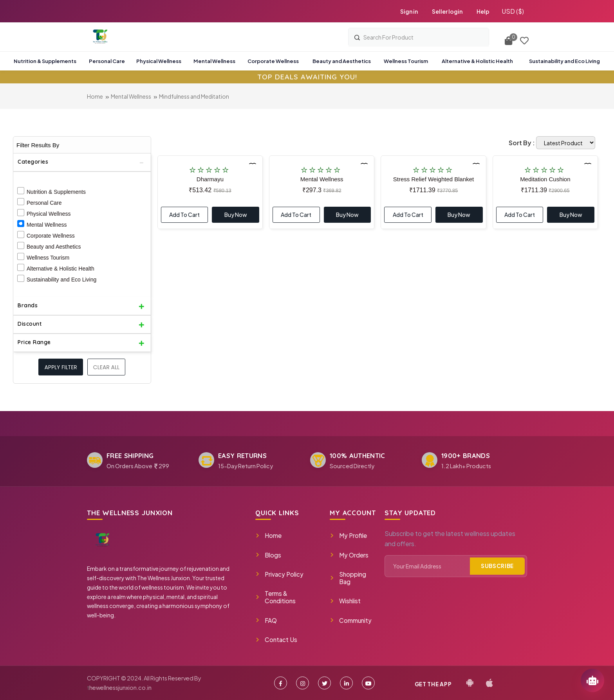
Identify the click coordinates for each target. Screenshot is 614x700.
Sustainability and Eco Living (61, 280)
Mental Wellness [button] (214, 61)
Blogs (268, 555)
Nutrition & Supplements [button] (45, 61)
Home (95, 96)
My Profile (348, 535)
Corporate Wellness (51, 236)
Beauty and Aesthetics (54, 247)
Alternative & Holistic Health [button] (477, 61)
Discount (30, 324)
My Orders (349, 555)
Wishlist (345, 601)
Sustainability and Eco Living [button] (564, 61)
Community (351, 620)
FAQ (266, 620)
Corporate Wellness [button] (273, 61)
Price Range (34, 342)
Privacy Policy (279, 574)
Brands (28, 305)
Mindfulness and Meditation (194, 96)
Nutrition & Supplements (56, 192)
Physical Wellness (49, 214)
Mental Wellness (131, 96)
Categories (33, 162)
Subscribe (497, 566)
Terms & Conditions (275, 597)
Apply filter (60, 367)
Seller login (447, 11)
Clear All (106, 367)
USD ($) (513, 11)
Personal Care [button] (107, 61)
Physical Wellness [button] (159, 61)
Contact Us (276, 640)
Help (483, 11)
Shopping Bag (348, 578)
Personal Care (44, 203)
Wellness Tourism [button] (406, 61)
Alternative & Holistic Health (60, 269)
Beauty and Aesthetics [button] (342, 61)
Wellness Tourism (48, 258)
